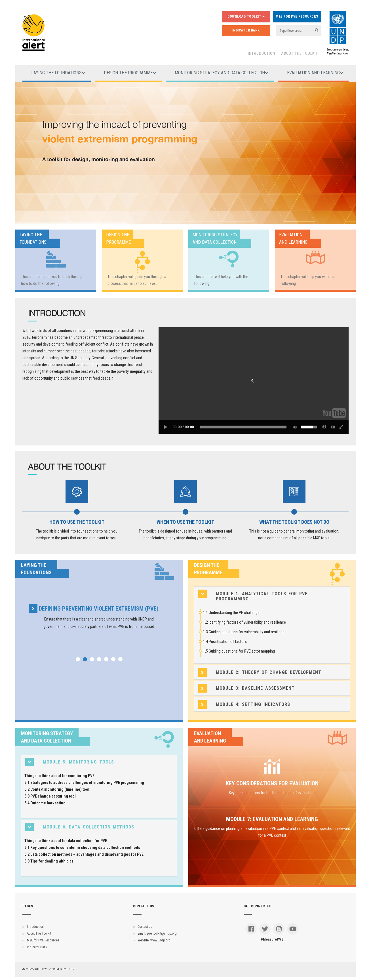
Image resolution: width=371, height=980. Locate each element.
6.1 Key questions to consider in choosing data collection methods (82, 847)
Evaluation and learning (313, 73)
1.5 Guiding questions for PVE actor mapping (239, 651)
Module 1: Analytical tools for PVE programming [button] (262, 596)
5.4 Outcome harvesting (45, 803)
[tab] (272, 596)
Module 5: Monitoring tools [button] (78, 762)
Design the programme (128, 73)
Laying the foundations (56, 73)
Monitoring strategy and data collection (220, 73)
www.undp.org (160, 940)
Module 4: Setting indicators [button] (253, 704)
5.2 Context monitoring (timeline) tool (57, 789)
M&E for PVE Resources (297, 16)
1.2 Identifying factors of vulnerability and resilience (244, 622)
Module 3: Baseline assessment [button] (255, 688)
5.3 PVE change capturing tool (50, 796)
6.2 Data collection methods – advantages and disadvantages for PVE (84, 854)
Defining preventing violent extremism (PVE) (99, 609)
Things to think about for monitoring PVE (59, 776)
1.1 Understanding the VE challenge (231, 613)
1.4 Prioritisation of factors (225, 642)
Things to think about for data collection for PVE (66, 841)
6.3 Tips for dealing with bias (49, 861)
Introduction (262, 53)
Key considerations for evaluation (272, 783)
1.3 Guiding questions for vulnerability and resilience (245, 632)
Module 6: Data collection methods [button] (88, 827)
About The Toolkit (300, 53)
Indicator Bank (246, 30)
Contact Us (145, 927)
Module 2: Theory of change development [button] (269, 672)
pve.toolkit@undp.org (162, 933)
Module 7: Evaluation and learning (272, 819)
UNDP (70, 969)
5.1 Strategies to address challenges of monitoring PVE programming (84, 783)
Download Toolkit (246, 16)
